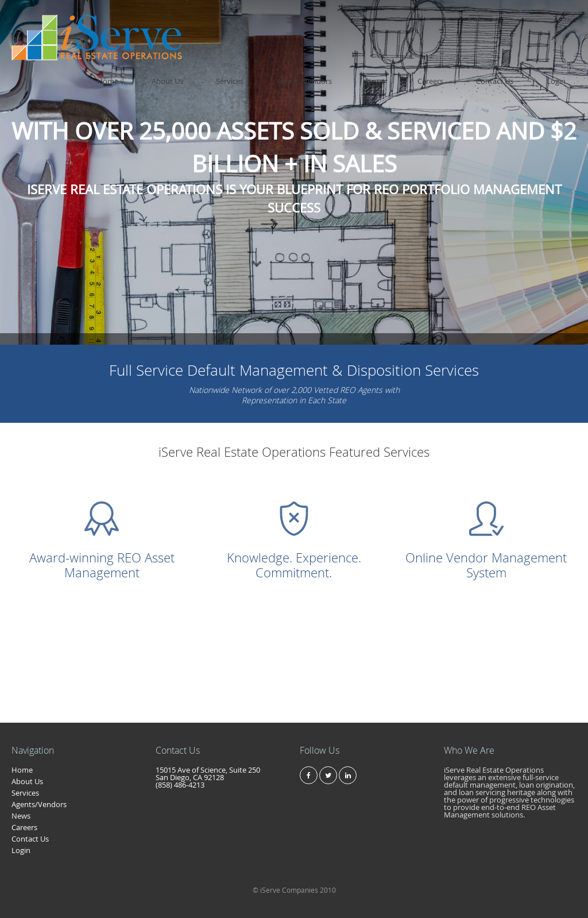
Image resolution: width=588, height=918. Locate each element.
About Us (308, 22)
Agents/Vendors (402, 22)
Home (270, 22)
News (450, 22)
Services (349, 22)
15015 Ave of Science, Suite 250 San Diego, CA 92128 (208, 774)
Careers (484, 22)
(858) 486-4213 (180, 785)
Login (567, 22)
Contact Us (527, 22)
